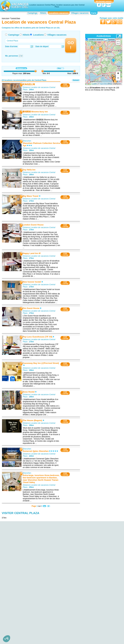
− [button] (118, 78)
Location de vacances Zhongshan (95, 578)
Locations (38, 35)
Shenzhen (27, 141)
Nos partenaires (79, 610)
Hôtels (43, 13)
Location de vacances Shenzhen (60, 566)
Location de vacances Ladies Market (27, 583)
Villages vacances (80, 13)
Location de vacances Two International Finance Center (24, 597)
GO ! (71, 45)
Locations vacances (59, 13)
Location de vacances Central (24, 605)
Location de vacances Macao (93, 581)
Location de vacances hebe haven (26, 581)
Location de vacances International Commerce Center (27, 588)
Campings (33, 13)
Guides (88, 615)
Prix (60, 68)
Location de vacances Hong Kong (26, 585)
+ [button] (118, 74)
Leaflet (94, 84)
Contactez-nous (64, 610)
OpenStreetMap (106, 84)
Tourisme (111, 39)
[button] (7, 639)
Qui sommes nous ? (46, 610)
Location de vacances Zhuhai (93, 576)
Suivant (76, 80)
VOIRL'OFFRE (65, 85)
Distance (21, 68)
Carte (94, 13)
